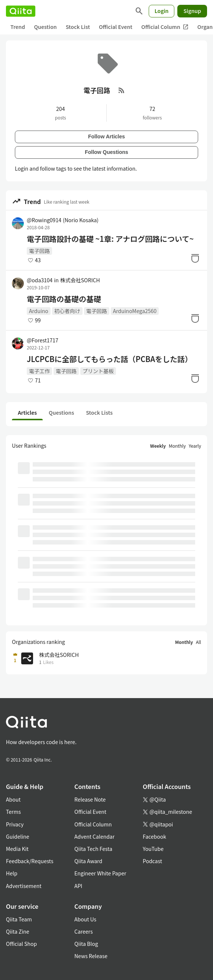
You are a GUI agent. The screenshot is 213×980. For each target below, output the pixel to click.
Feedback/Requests (30, 861)
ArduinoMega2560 (135, 311)
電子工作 (39, 371)
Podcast (152, 861)
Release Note (90, 799)
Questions (61, 412)
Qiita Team (19, 919)
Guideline (18, 836)
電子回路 (39, 251)
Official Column (165, 27)
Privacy (15, 824)
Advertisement (24, 886)
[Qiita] (21, 11)
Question (45, 27)
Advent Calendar (94, 836)
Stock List (78, 27)
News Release (91, 956)
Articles (27, 412)
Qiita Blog (86, 944)
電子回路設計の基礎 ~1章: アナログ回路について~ (110, 239)
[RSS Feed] (122, 90)
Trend (18, 27)
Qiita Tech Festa (93, 849)
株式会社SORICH (80, 280)
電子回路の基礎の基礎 (64, 299)
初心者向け (67, 311)
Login (162, 11)
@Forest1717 (43, 340)
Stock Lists (99, 412)
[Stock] (195, 258)
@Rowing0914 (63, 220)
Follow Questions (106, 152)
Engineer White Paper (100, 873)
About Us (85, 919)
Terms (13, 812)
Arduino (39, 311)
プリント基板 (98, 371)
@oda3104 (40, 280)
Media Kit (17, 849)
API (78, 886)
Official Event (116, 27)
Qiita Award (88, 861)
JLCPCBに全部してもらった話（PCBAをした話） (109, 359)
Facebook (154, 836)
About (13, 799)
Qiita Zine (18, 931)
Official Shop (21, 944)
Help (12, 873)
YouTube (153, 849)
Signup (192, 11)
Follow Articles (106, 137)
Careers (83, 931)
